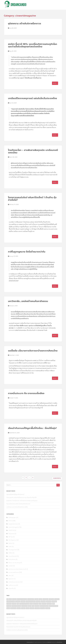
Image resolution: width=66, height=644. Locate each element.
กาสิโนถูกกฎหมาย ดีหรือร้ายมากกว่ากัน (27, 252)
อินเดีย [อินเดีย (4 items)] (27, 608)
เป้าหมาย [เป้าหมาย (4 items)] (43, 608)
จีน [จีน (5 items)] (18, 604)
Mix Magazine (12, 540)
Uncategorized (13, 550)
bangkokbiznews (13, 524)
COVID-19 (11, 530)
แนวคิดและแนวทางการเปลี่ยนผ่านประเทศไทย (17, 507)
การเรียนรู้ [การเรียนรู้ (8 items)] (43, 601)
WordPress (60, 642)
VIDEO (10, 553)
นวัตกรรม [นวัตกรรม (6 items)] (36, 604)
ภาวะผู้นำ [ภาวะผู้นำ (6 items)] (9, 606)
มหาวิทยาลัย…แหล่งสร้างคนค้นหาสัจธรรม (28, 301)
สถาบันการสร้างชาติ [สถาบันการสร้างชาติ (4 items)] (44, 606)
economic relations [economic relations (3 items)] (22, 599)
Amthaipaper (12, 518)
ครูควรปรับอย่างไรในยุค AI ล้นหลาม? (15, 494)
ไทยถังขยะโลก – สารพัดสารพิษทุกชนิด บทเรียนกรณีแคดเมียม (33, 151)
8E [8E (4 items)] (8, 599)
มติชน (10, 576)
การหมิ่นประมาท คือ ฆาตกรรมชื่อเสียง (26, 393)
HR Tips (11, 537)
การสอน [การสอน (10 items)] (38, 601)
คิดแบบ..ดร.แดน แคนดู (14, 563)
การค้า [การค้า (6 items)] (40, 599)
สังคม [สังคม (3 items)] (8, 608)
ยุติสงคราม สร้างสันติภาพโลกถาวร (25, 24)
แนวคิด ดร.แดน (12, 585)
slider (10, 547)
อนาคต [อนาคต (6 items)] (19, 608)
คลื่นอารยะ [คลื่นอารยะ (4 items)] (54, 601)
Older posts (57, 478)
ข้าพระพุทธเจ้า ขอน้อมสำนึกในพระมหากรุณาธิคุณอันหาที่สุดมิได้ (21, 498)
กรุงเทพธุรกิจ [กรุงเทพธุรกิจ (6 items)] (31, 599)
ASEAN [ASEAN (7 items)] (14, 599)
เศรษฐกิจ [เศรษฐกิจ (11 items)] (48, 608)
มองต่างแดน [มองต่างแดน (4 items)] (24, 606)
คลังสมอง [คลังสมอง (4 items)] (49, 601)
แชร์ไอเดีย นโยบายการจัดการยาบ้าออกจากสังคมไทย (33, 351)
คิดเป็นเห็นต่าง (12, 559)
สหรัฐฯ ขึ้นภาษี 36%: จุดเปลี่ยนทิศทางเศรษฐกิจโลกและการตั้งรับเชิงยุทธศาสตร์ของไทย (33, 45)
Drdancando (30, 642)
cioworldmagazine (14, 527)
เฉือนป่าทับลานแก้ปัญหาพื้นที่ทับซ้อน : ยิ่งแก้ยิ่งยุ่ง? (32, 428)
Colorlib (49, 642)
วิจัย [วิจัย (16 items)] (33, 606)
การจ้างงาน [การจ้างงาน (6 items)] (45, 599)
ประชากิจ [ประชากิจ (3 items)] (44, 604)
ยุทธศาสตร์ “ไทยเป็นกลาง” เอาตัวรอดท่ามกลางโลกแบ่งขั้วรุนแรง (22, 501)
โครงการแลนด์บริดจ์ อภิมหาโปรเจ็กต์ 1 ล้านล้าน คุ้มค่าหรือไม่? (32, 199)
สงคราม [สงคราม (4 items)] (37, 606)
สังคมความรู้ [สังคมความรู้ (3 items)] (13, 608)
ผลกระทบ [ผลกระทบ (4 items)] (49, 604)
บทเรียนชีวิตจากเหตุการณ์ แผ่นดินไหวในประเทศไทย (32, 98)
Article (10, 521)
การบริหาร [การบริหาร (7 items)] (57, 599)
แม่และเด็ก (11, 588)
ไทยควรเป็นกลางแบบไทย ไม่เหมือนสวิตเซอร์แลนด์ (18, 504)
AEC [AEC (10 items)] (10, 599)
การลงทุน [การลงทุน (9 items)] (18, 601)
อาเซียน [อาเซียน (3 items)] (23, 608)
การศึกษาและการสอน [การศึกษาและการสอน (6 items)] (31, 601)
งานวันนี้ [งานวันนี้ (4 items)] (14, 604)
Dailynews (11, 534)
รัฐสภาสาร (11, 579)
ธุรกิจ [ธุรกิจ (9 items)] (31, 604)
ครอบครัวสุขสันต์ (13, 556)
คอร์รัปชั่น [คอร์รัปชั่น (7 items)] (9, 604)
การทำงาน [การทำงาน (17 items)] (51, 599)
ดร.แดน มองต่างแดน (14, 572)
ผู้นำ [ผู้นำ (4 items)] (53, 604)
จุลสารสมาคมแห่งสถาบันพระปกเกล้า (17, 569)
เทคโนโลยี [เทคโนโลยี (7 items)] (37, 608)
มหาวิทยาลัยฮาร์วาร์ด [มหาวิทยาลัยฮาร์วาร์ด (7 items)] (16, 606)
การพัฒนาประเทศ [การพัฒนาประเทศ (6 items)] (11, 601)
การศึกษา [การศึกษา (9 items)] (23, 601)
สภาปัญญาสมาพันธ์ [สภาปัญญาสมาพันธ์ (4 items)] (53, 606)
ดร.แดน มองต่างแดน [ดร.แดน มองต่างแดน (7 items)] (24, 604)
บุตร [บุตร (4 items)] (40, 604)
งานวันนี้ (10, 566)
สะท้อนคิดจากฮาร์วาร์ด (14, 582)
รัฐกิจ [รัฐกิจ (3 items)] (30, 606)
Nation (10, 543)
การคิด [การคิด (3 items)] (36, 599)
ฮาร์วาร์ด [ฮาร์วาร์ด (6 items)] (32, 608)
